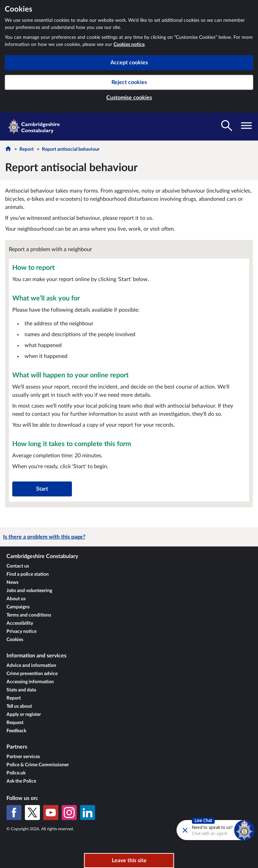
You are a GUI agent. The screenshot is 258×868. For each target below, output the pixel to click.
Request (15, 723)
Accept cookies (129, 63)
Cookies (15, 640)
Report (27, 149)
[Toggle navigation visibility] (246, 126)
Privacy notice (21, 632)
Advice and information (31, 666)
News (12, 583)
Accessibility (20, 623)
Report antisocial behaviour (71, 149)
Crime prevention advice (32, 674)
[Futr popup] (198, 830)
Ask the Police (21, 781)
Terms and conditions (29, 615)
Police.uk (16, 773)
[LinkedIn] (88, 813)
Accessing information (30, 682)
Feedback (16, 731)
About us (16, 599)
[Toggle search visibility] (227, 126)
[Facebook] (14, 813)
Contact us (18, 566)
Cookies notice (129, 45)
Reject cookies (129, 82)
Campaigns (18, 607)
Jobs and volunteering (29, 591)
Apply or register (24, 715)
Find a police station (28, 574)
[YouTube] (51, 813)
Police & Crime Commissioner (38, 765)
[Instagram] (69, 813)
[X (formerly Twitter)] (32, 813)
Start (42, 489)
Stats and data (21, 690)
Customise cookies (129, 98)
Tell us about (19, 706)
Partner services (23, 757)
